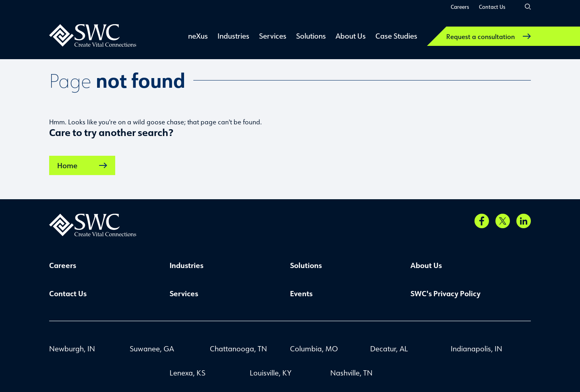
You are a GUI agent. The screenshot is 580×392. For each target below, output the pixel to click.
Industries (186, 265)
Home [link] (82, 165)
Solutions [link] (311, 36)
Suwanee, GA (152, 349)
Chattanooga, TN (238, 349)
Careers (460, 7)
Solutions (306, 265)
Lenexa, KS (187, 373)
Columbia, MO (314, 349)
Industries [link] (233, 36)
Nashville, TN (351, 373)
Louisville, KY (270, 373)
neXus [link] (198, 36)
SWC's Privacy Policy (445, 293)
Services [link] (273, 36)
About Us (426, 265)
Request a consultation (489, 36)
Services (184, 293)
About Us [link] (351, 36)
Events (301, 293)
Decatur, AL (389, 349)
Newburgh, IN (72, 349)
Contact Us (492, 7)
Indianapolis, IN (476, 349)
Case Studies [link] (396, 36)
